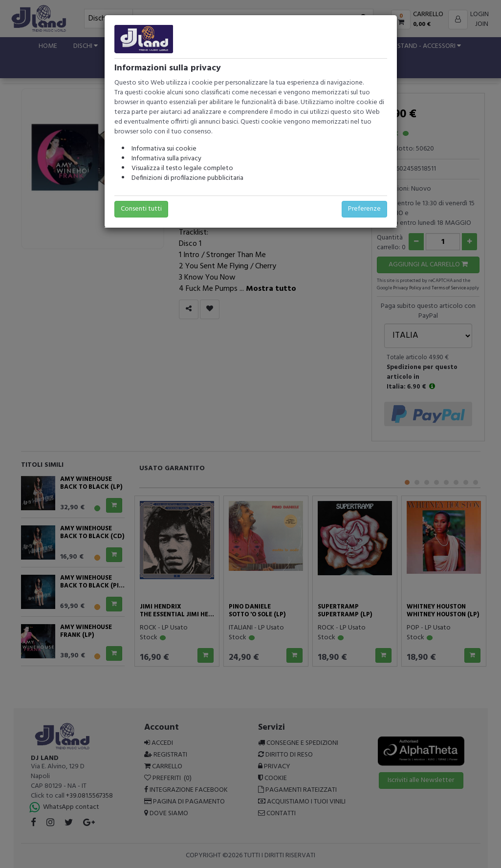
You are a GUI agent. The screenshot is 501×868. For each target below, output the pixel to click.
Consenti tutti (141, 209)
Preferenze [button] (364, 209)
